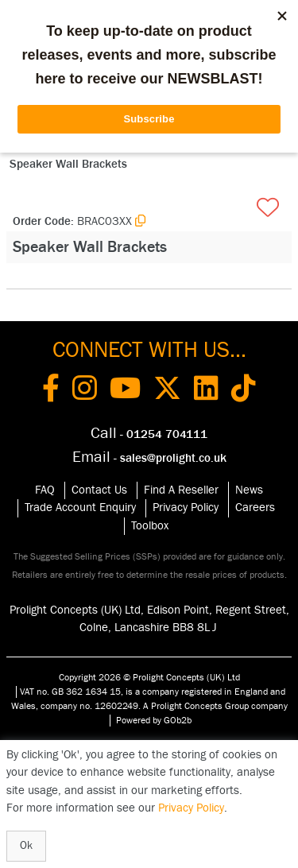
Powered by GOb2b (154, 720)
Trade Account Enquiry (80, 508)
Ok (26, 846)
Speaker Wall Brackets (68, 164)
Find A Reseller (181, 490)
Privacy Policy (186, 508)
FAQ (45, 490)
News (249, 490)
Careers (255, 508)
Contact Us (99, 490)
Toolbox (150, 526)
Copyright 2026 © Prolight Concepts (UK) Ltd (149, 677)
